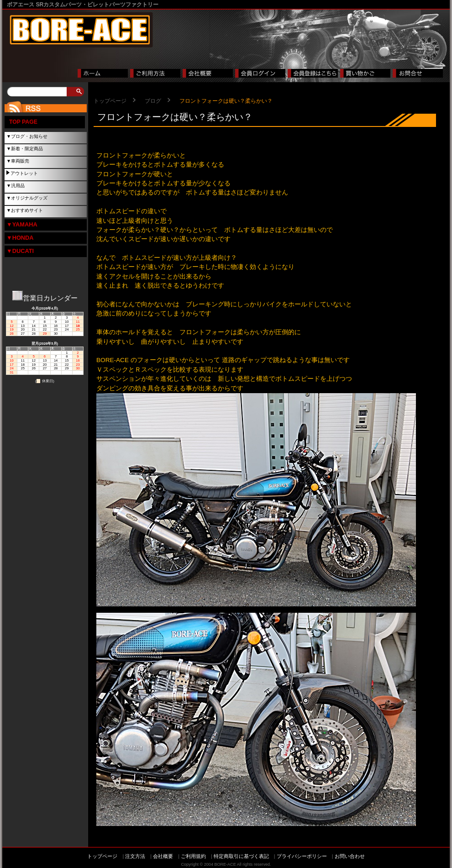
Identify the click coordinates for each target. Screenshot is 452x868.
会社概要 (163, 856)
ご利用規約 (193, 856)
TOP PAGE (23, 122)
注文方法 (135, 856)
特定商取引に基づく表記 (241, 856)
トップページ (110, 101)
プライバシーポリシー (302, 856)
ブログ (153, 101)
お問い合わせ (350, 856)
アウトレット (24, 173)
